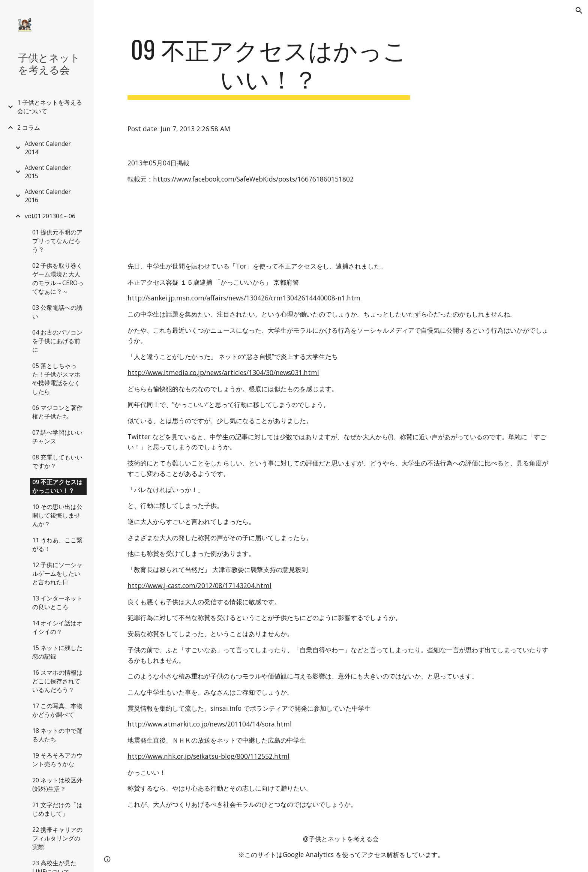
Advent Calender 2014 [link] (48, 148)
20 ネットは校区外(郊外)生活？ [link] (57, 784)
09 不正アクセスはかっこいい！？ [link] (57, 486)
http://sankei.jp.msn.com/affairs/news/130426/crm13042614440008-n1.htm (244, 298)
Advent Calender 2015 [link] (48, 172)
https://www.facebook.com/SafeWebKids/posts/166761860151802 (253, 179)
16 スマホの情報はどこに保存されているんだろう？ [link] (57, 681)
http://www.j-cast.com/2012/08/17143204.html (199, 585)
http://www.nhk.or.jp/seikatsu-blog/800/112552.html (208, 756)
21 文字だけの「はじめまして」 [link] (57, 809)
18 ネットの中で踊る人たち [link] (57, 735)
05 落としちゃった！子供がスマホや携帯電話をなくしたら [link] (56, 379)
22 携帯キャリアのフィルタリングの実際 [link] (57, 838)
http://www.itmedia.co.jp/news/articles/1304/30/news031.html (223, 372)
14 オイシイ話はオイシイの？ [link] (57, 627)
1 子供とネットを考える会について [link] (50, 107)
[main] (269, 67)
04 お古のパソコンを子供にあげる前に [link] (57, 341)
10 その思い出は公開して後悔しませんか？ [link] (57, 515)
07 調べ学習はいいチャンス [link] (57, 437)
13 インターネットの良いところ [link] (57, 603)
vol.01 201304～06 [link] (50, 216)
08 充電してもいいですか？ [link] (57, 462)
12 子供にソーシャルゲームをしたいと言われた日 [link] (57, 573)
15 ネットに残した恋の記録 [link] (57, 652)
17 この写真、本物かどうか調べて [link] (57, 710)
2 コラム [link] (29, 128)
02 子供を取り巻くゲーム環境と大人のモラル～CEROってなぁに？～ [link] (58, 278)
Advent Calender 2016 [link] (48, 196)
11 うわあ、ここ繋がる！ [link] (57, 544)
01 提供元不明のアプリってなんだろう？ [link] (57, 241)
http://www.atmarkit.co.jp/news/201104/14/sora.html (210, 724)
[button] (579, 11)
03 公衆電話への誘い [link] (57, 312)
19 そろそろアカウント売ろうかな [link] (57, 760)
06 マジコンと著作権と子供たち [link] (57, 412)
